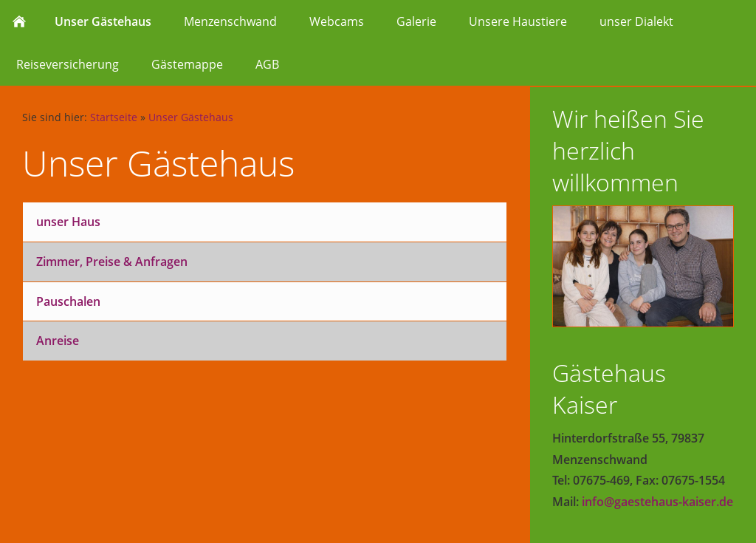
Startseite (114, 117)
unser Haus (68, 222)
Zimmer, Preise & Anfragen (112, 262)
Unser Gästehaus (191, 117)
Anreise (58, 341)
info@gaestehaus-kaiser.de (657, 502)
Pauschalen (68, 301)
